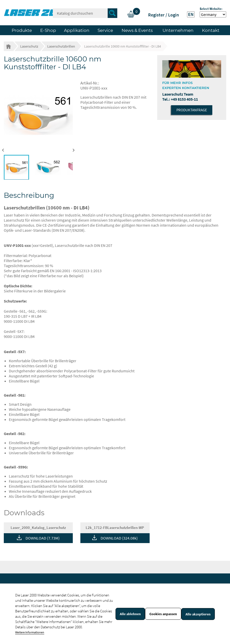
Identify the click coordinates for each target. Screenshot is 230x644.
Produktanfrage (192, 110)
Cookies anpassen (163, 614)
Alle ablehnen (130, 614)
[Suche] (85, 13)
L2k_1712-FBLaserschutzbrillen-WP (115, 528)
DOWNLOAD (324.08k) (119, 538)
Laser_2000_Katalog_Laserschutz (38, 528)
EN (191, 14)
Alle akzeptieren (198, 614)
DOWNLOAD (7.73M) (43, 538)
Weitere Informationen (30, 632)
